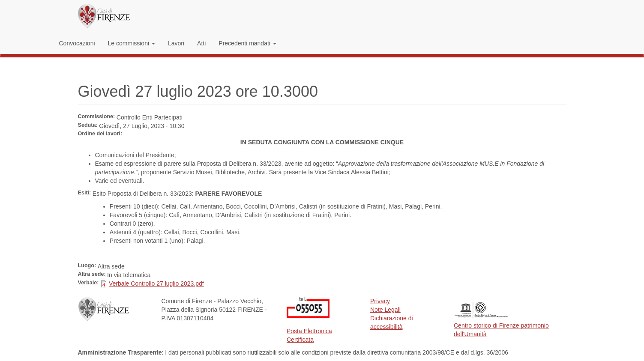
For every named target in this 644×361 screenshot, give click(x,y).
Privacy (380, 301)
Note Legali (385, 310)
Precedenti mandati (247, 43)
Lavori (176, 43)
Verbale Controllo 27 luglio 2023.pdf (156, 283)
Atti (201, 43)
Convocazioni (77, 43)
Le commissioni (132, 43)
